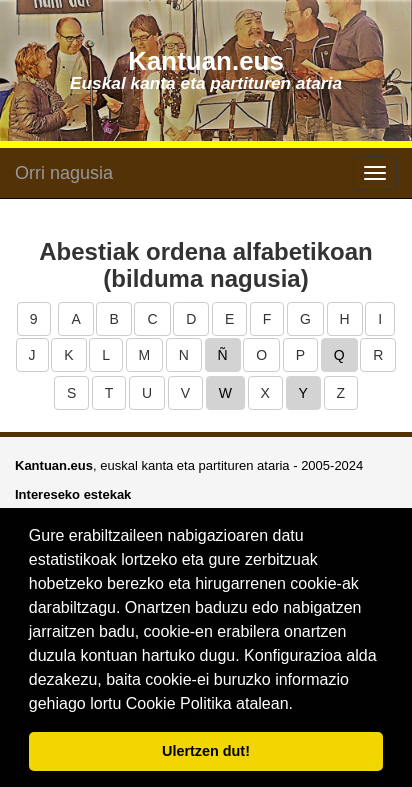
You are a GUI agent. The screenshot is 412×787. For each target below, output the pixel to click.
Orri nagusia (64, 173)
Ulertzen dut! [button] (206, 751)
